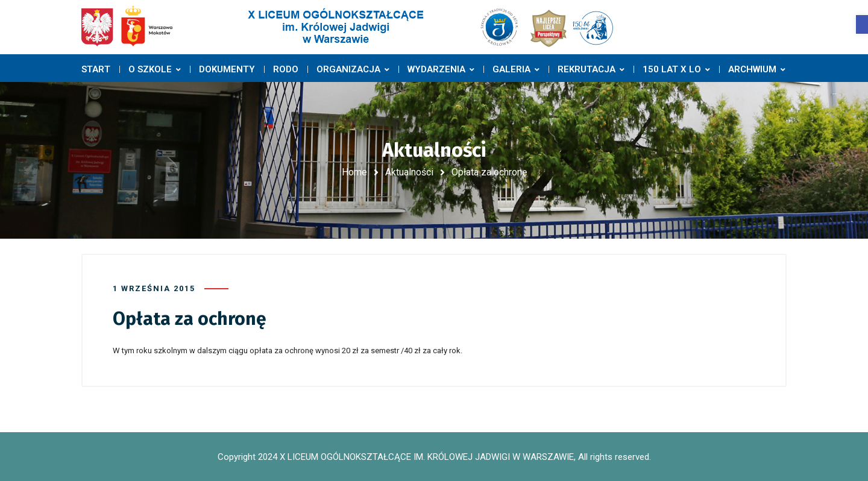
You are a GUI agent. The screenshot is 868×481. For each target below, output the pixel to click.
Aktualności (409, 172)
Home (354, 172)
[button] (862, 24)
